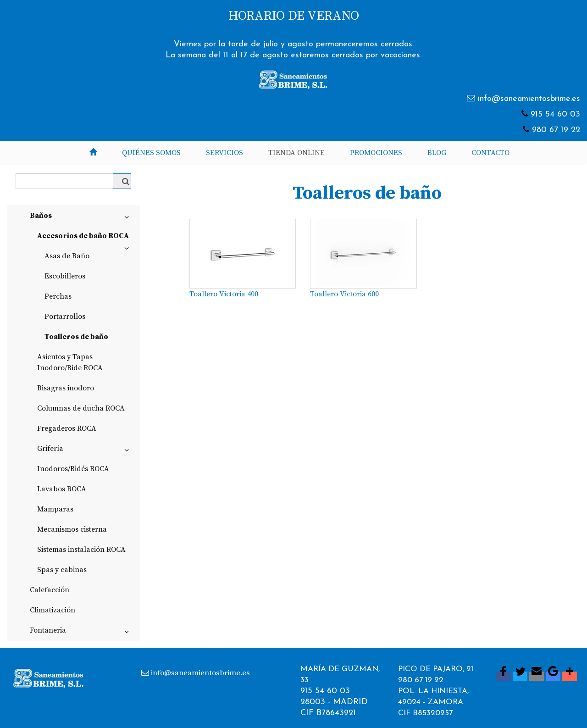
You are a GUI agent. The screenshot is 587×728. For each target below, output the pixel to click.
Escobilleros (65, 276)
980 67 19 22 (556, 130)
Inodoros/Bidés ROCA (73, 469)
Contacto (490, 153)
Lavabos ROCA (62, 489)
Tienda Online (296, 153)
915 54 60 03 (555, 114)
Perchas (58, 296)
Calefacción (50, 590)
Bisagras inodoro (66, 388)
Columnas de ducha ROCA (81, 408)
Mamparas (55, 509)
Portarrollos (65, 317)
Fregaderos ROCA (67, 428)
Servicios (224, 153)
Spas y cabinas (62, 570)
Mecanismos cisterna (72, 529)
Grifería (85, 450)
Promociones (376, 153)
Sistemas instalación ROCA (81, 550)
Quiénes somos (151, 153)
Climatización (53, 610)
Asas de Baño (67, 256)
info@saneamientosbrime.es (529, 99)
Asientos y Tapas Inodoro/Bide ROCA (70, 362)
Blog (437, 153)
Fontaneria (81, 632)
